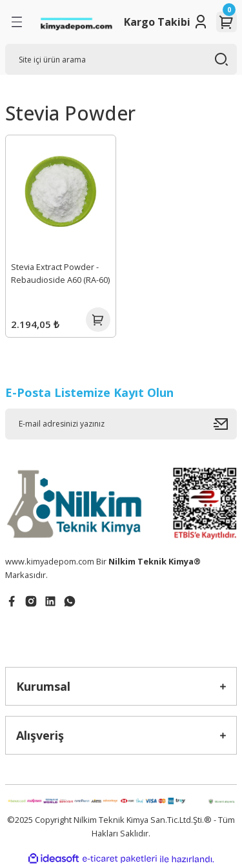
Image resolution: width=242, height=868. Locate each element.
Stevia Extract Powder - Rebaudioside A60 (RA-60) (60, 274)
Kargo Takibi (157, 22)
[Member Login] (201, 22)
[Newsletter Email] (121, 424)
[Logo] (76, 22)
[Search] (121, 59)
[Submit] (225, 424)
